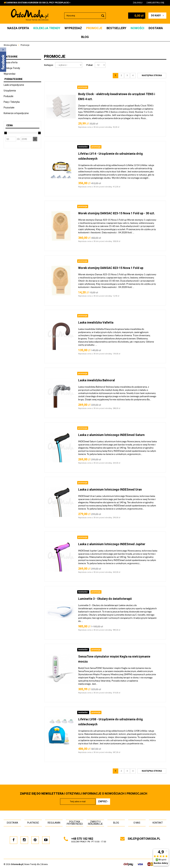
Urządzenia (10, 91)
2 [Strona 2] (121, 75)
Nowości (137, 28)
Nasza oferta (18, 28)
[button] (35, 139)
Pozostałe (9, 108)
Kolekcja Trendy (47, 28)
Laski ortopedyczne (14, 85)
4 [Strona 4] (133, 75)
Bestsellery (116, 28)
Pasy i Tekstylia (12, 102)
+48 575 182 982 (82, 839)
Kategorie (11, 57)
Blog (85, 37)
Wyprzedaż (73, 28)
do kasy (157, 15)
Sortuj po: (49, 65)
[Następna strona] (152, 76)
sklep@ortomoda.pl (144, 839)
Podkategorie (14, 79)
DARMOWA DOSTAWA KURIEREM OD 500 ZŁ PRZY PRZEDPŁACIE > (38, 3)
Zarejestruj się (155, 3)
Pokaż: (90, 65)
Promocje (94, 28)
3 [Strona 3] (127, 75)
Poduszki (8, 96)
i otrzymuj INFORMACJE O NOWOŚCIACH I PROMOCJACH (84, 793)
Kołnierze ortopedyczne (16, 113)
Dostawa (156, 28)
